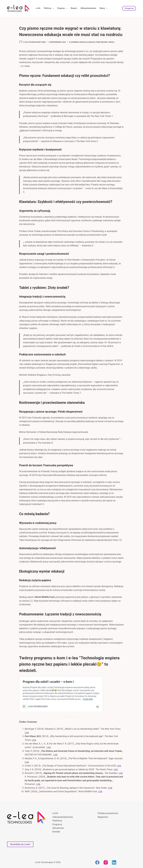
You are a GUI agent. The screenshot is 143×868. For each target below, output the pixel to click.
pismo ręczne (101, 42)
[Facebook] (97, 862)
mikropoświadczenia (63, 817)
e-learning (74, 42)
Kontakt (56, 832)
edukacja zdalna (87, 42)
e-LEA (38, 8)
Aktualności (58, 828)
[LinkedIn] (114, 862)
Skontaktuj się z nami (20, 844)
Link (27, 733)
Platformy (49, 8)
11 (31, 601)
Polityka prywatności (108, 813)
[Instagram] (106, 862)
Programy (63, 8)
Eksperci (74, 8)
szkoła (111, 42)
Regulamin (103, 817)
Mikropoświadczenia (88, 8)
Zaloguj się (129, 8)
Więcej (104, 8)
